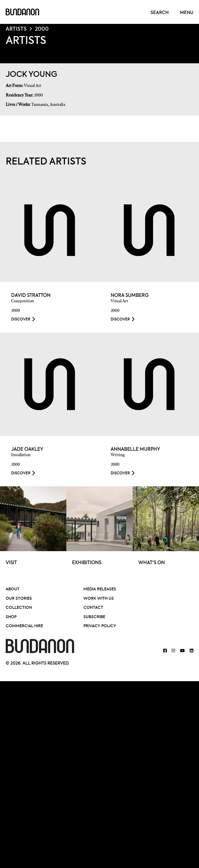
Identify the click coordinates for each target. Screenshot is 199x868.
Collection (19, 608)
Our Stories (19, 599)
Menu (187, 13)
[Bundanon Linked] (191, 651)
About (13, 589)
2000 (42, 29)
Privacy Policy (100, 626)
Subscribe (94, 617)
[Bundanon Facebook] (165, 651)
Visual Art (33, 86)
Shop (11, 617)
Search (160, 13)
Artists (16, 29)
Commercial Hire (24, 626)
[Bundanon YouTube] (182, 651)
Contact (93, 608)
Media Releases (100, 589)
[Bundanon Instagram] (173, 651)
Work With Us (99, 599)
